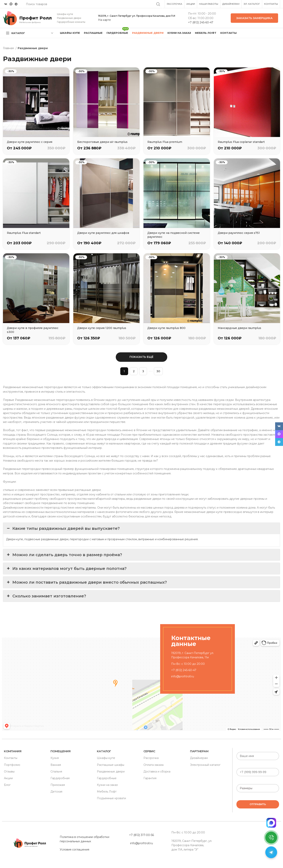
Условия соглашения (74, 850)
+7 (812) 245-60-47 (201, 22)
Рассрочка (151, 758)
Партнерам (199, 751)
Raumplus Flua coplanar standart (241, 142)
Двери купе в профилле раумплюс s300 (33, 330)
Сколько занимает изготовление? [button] (46, 596)
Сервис (149, 751)
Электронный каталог (205, 765)
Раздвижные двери (111, 772)
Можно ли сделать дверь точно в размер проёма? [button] (64, 555)
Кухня (55, 758)
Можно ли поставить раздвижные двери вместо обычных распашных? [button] (86, 582)
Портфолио (12, 765)
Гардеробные (107, 778)
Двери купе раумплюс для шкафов (103, 233)
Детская (56, 792)
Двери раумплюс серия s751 (239, 233)
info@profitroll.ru (183, 676)
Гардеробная (60, 778)
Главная (9, 48)
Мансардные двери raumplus (239, 328)
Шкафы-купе (106, 758)
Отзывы (9, 772)
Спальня (56, 772)
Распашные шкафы (111, 765)
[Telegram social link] (16, 4)
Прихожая (58, 785)
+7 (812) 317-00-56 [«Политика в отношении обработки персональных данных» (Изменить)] (141, 835)
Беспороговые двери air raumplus (102, 142)
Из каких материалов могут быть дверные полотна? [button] (66, 569)
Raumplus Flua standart (24, 233)
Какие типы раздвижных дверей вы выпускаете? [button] (63, 528)
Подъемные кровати (111, 798)
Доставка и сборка (157, 772)
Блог (7, 785)
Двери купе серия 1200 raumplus (102, 328)
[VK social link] (6, 4)
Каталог (104, 751)
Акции (8, 778)
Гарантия (150, 778)
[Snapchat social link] (11, 4)
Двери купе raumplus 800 (166, 328)
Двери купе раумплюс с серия (30, 142)
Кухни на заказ (107, 785)
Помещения (61, 751)
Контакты (11, 758)
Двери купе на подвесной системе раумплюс (174, 235)
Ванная (56, 765)
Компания (13, 751)
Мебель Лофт (107, 792)
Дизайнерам (199, 758)
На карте (104, 20)
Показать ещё (141, 357)
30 (158, 371)
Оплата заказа (153, 765)
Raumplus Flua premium (165, 142)
